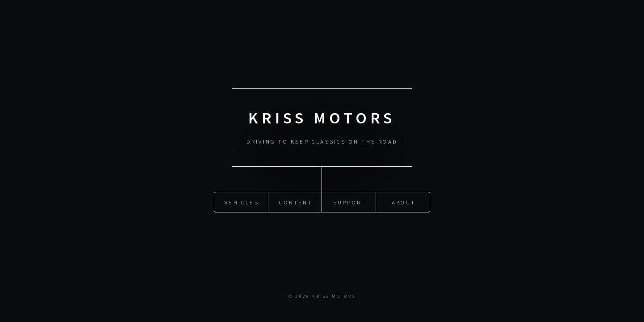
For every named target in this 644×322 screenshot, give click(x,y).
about (404, 202)
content (296, 202)
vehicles (242, 202)
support (350, 202)
